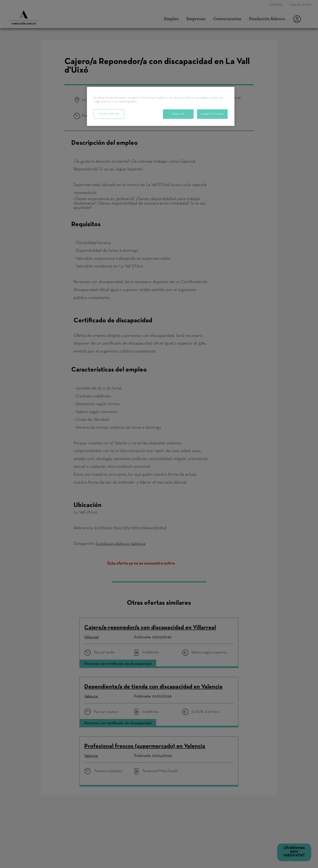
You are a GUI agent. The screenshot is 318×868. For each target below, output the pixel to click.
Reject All (178, 114)
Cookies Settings (109, 114)
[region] (161, 106)
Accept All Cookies (212, 114)
